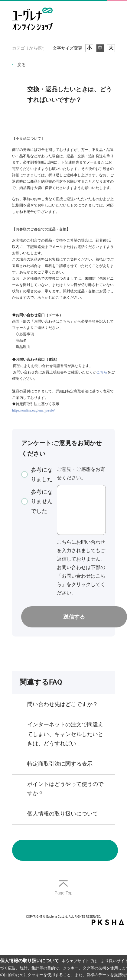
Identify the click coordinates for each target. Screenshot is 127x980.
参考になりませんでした (42, 501)
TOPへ (63, 888)
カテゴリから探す (29, 48)
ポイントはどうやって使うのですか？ (65, 789)
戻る (21, 65)
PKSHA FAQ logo (108, 922)
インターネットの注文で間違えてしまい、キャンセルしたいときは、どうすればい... (65, 734)
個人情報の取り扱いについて (63, 814)
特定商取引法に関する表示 (60, 764)
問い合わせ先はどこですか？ (63, 704)
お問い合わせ (65, 850)
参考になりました (42, 475)
